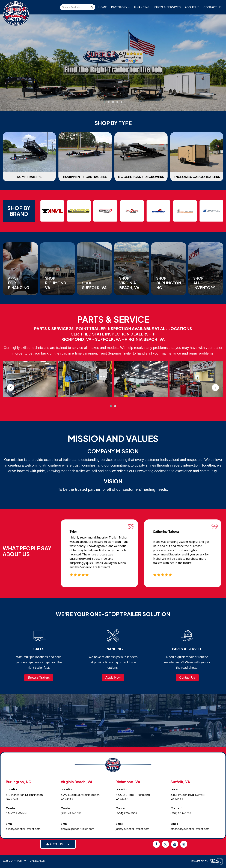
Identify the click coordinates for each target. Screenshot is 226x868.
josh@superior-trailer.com (133, 829)
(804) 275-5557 (126, 813)
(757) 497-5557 (71, 813)
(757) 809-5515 (181, 813)
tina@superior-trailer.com (77, 829)
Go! (91, 8)
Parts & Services (167, 7)
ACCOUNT (58, 844)
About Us (192, 7)
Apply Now (113, 678)
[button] (105, 102)
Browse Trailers (39, 678)
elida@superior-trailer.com (23, 829)
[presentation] (11, 388)
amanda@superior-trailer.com (190, 829)
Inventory (120, 7)
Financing (142, 7)
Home (103, 7)
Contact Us (212, 7)
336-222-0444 (16, 813)
